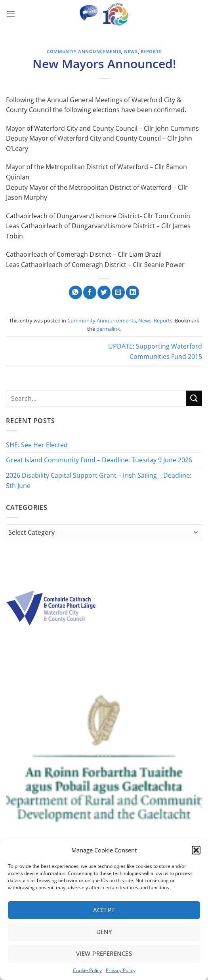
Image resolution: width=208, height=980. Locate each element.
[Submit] (194, 398)
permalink (108, 329)
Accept (104, 910)
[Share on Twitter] (104, 292)
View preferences (104, 953)
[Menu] (11, 14)
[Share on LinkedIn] (133, 292)
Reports (151, 51)
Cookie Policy (87, 970)
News (131, 51)
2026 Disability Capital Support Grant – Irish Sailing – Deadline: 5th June (99, 480)
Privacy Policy (121, 970)
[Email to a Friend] (118, 292)
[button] (196, 850)
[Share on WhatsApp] (75, 292)
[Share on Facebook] (90, 292)
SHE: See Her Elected (37, 445)
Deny (104, 932)
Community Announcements (84, 51)
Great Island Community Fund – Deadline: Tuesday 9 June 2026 (99, 460)
